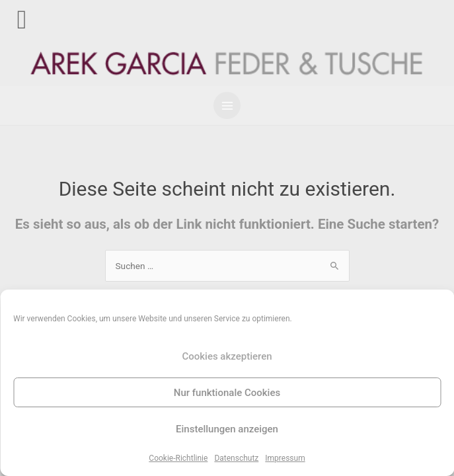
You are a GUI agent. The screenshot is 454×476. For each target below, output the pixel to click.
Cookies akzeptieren (227, 356)
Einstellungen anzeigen (227, 429)
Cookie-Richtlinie (178, 458)
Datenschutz (236, 458)
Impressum (285, 458)
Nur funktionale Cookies (227, 393)
